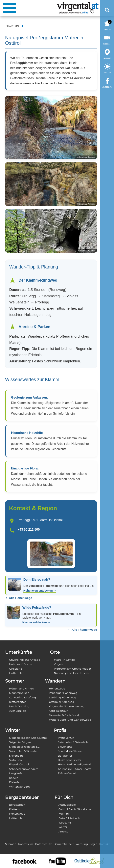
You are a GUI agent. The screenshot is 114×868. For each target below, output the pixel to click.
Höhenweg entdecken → (40, 591)
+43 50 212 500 (29, 530)
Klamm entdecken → (36, 622)
